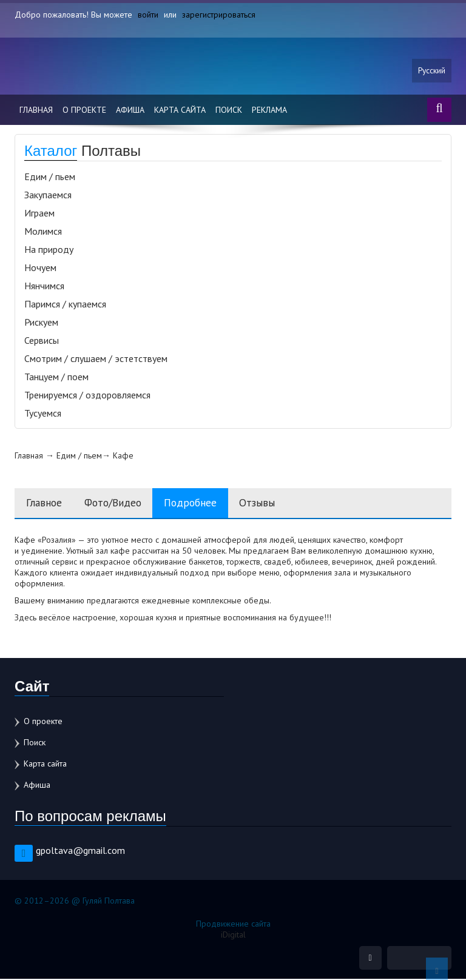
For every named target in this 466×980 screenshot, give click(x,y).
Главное (45, 504)
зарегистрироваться (219, 15)
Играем (39, 213)
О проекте (84, 110)
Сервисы (42, 341)
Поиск (229, 110)
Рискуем (41, 323)
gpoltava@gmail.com (80, 851)
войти (148, 15)
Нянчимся (44, 286)
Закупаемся (48, 195)
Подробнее (200, 504)
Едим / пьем (50, 177)
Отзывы (270, 504)
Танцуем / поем (56, 377)
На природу (49, 250)
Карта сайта (180, 110)
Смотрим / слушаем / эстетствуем (96, 359)
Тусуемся (43, 414)
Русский (431, 71)
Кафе (123, 456)
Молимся (43, 232)
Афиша (130, 110)
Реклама (269, 110)
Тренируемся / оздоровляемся (87, 395)
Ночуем (40, 268)
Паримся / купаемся (65, 304)
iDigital (233, 935)
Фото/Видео (118, 504)
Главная (36, 110)
